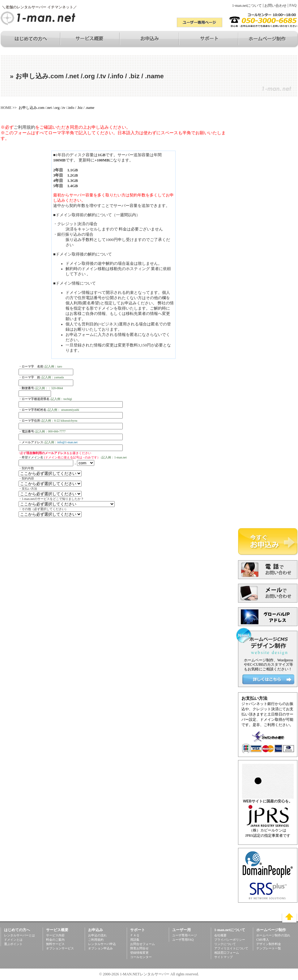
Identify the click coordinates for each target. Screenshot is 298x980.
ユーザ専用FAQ (183, 940)
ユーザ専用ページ (185, 935)
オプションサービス (60, 948)
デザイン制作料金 (269, 944)
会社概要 (220, 935)
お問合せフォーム (143, 944)
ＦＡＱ (135, 935)
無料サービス (55, 944)
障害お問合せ (139, 948)
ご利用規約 (24, 127)
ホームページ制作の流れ (273, 935)
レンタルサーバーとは (19, 935)
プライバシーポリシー (230, 940)
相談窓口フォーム (227, 953)
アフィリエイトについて (231, 948)
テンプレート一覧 (269, 948)
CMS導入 (263, 940)
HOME (6, 108)
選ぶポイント (13, 944)
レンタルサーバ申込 (102, 944)
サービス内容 (55, 935)
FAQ (293, 5)
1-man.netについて (247, 6)
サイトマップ (223, 957)
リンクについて (225, 944)
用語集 (135, 940)
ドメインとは (13, 940)
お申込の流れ (97, 935)
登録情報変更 (139, 953)
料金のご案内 (55, 940)
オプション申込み (100, 948)
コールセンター (141, 957)
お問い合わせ (275, 6)
